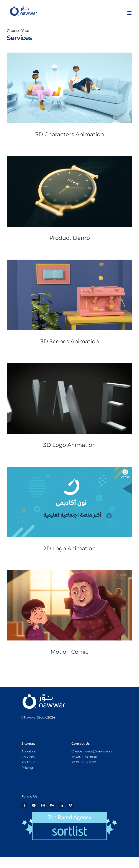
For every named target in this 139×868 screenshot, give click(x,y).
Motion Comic (69, 652)
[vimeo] (70, 805)
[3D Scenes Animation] (69, 295)
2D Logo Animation (69, 548)
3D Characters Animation (70, 134)
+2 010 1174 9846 (84, 757)
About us (29, 751)
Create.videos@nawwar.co (92, 751)
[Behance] (52, 805)
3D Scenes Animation (70, 341)
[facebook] (25, 805)
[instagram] (43, 805)
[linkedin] (61, 805)
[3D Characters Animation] (69, 88)
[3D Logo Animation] (69, 398)
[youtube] (34, 805)
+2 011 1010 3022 (84, 762)
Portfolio (28, 762)
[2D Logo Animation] (69, 502)
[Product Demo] (69, 191)
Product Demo (70, 238)
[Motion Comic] (69, 605)
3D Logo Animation (69, 445)
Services (28, 757)
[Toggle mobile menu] (130, 13)
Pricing (27, 768)
